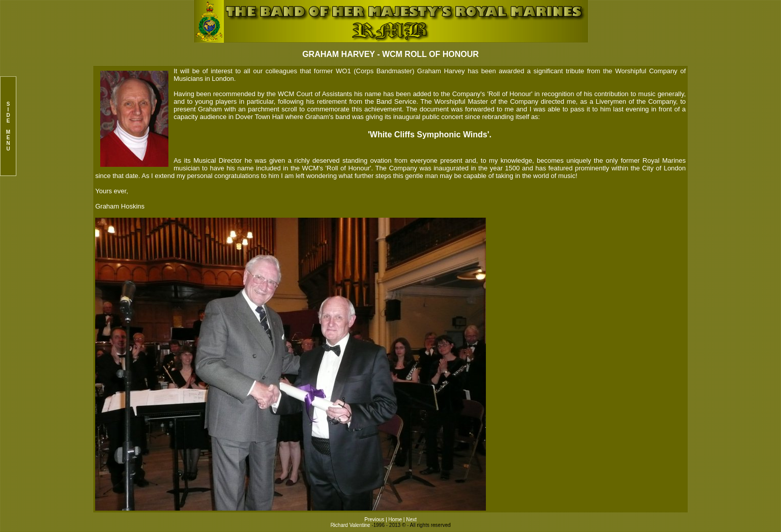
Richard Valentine (350, 525)
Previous (375, 520)
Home (395, 520)
